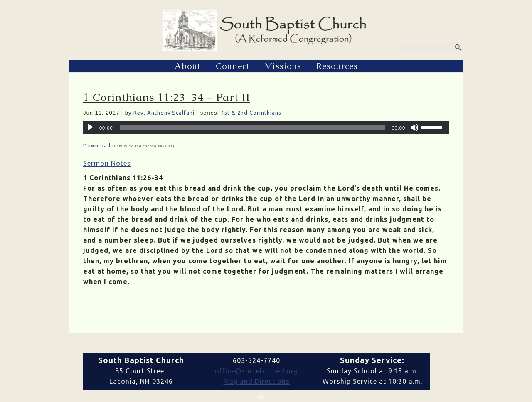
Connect (233, 66)
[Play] (90, 127)
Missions (283, 66)
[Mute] (414, 127)
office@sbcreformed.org (256, 371)
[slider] (252, 127)
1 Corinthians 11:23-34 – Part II (167, 97)
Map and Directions (256, 381)
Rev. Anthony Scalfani (164, 113)
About (188, 66)
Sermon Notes (107, 163)
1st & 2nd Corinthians (251, 113)
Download (97, 146)
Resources (337, 66)
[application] (266, 127)
